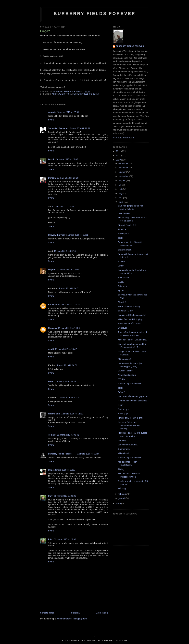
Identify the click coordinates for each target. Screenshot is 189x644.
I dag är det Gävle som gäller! (132, 315)
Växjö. (121, 282)
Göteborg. (123, 286)
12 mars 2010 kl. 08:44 (88, 454)
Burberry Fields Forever (95, 14)
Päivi (51, 496)
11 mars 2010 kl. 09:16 (65, 251)
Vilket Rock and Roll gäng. (130, 319)
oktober (122, 172)
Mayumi (52, 270)
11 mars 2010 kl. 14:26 (69, 328)
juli (120, 185)
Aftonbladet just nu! (127, 375)
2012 (119, 151)
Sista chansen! (125, 250)
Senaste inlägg (47, 613)
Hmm (120, 405)
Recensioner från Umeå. (130, 324)
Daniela (52, 178)
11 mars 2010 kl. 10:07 (68, 270)
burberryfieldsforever (86, 94)
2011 (119, 155)
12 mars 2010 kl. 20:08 (64, 470)
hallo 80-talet (124, 213)
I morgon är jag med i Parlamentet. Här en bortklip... (129, 425)
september (124, 176)
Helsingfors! (124, 234)
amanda (52, 112)
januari (122, 498)
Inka (50, 470)
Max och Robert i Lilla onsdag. (132, 340)
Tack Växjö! (123, 278)
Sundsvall (123, 328)
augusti (122, 181)
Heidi (51, 381)
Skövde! (122, 302)
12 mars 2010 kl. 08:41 (68, 435)
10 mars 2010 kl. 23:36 (63, 206)
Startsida (75, 613)
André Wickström (62, 94)
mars (121, 202)
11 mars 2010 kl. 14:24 (69, 304)
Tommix (52, 435)
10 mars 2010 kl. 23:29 (68, 178)
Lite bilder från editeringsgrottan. (133, 396)
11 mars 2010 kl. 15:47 (66, 349)
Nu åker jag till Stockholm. (130, 384)
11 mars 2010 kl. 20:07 (68, 398)
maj (120, 193)
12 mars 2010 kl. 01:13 (72, 414)
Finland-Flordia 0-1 (127, 225)
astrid (51, 349)
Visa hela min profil (124, 138)
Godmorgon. (124, 409)
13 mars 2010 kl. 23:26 (65, 496)
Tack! (120, 238)
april (121, 198)
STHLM (122, 261)
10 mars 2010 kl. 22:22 (79, 128)
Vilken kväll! (124, 453)
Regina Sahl (54, 414)
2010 (119, 160)
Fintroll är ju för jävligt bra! (130, 418)
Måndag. (122, 489)
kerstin (52, 159)
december (123, 163)
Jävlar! (121, 266)
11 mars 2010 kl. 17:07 (65, 381)
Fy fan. (121, 290)
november (123, 168)
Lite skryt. (123, 440)
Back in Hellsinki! (126, 371)
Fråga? (121, 392)
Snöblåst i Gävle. (126, 311)
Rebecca (53, 304)
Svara (51, 120)
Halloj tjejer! (124, 414)
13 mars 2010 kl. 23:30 (65, 539)
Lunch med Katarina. (128, 445)
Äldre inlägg (102, 613)
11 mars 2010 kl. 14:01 (69, 288)
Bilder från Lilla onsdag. (129, 306)
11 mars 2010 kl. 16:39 (66, 365)
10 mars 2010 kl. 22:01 (68, 112)
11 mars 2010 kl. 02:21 (77, 235)
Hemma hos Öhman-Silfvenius (132, 401)
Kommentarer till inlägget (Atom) (72, 619)
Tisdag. (121, 469)
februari (122, 494)
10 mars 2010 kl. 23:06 (67, 159)
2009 (119, 504)
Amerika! (122, 229)
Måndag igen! (124, 359)
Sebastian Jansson (58, 128)
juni (120, 189)
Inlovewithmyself (57, 235)
